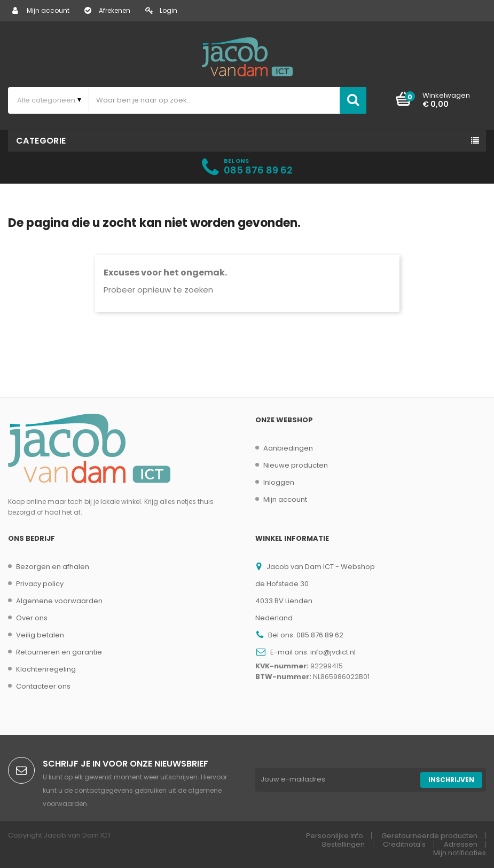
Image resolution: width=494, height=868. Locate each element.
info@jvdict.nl (333, 652)
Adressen (461, 844)
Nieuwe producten (296, 465)
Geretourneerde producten (429, 836)
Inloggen (279, 482)
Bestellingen (343, 844)
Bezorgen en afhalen (53, 567)
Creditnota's (404, 844)
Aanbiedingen (288, 448)
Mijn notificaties (460, 853)
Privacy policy (40, 584)
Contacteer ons (43, 686)
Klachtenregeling (46, 669)
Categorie (41, 141)
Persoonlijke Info (335, 836)
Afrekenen (107, 10)
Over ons (32, 618)
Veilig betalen (40, 635)
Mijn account (41, 10)
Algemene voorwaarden (59, 601)
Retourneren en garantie (59, 652)
